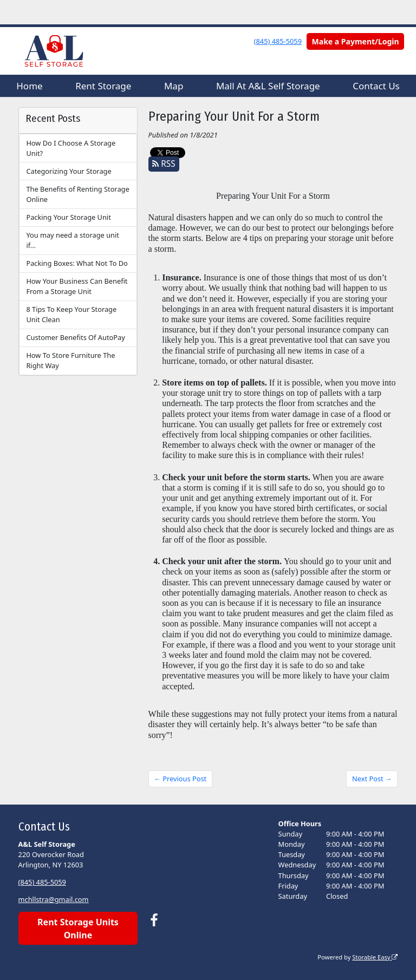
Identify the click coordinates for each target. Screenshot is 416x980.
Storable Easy (375, 957)
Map (174, 86)
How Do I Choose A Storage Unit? (71, 148)
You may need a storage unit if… (72, 240)
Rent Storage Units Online (78, 929)
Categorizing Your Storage (69, 171)
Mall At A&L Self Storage (268, 86)
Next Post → (372, 779)
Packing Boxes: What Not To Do (77, 263)
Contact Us (376, 86)
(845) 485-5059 (278, 41)
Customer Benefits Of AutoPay (75, 337)
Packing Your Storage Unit (68, 217)
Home (29, 86)
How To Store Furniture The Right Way (70, 360)
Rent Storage (103, 86)
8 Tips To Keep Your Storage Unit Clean (71, 314)
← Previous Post (180, 779)
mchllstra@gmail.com (54, 899)
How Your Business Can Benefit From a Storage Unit (77, 286)
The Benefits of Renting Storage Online (77, 194)
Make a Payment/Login (356, 41)
